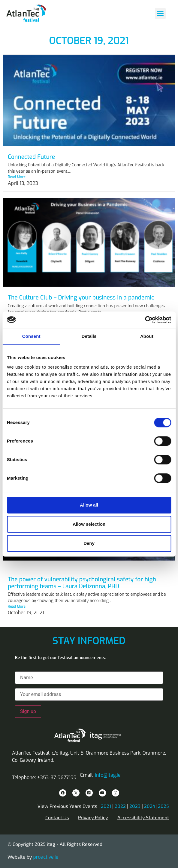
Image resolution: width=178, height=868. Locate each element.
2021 (106, 806)
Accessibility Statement (143, 817)
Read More (17, 177)
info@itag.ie (108, 775)
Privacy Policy (93, 817)
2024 (150, 806)
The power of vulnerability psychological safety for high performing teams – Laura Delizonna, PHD (82, 583)
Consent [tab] (31, 336)
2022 (120, 806)
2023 (135, 806)
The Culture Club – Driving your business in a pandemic (81, 298)
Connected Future (31, 157)
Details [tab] (89, 336)
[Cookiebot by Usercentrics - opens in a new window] (145, 320)
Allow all (89, 505)
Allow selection (89, 524)
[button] (160, 13)
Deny (89, 543)
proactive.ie (46, 857)
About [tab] (147, 336)
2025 (163, 806)
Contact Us (57, 817)
